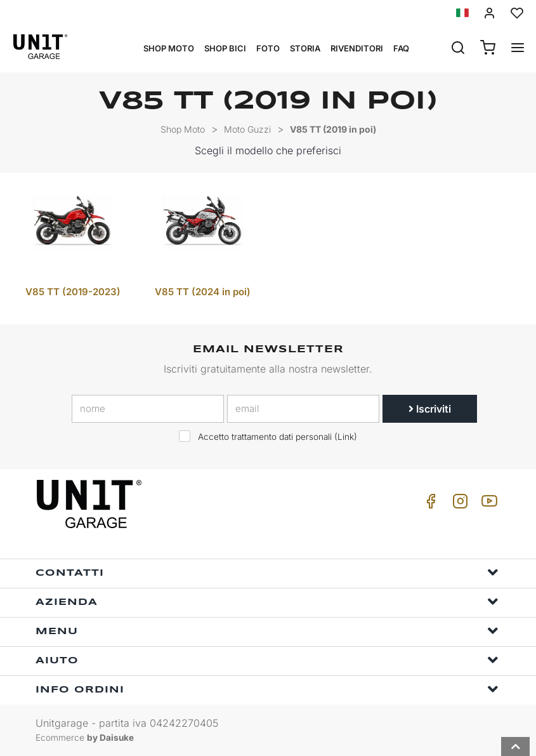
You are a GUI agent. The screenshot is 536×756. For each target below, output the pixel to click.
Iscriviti (430, 409)
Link (346, 437)
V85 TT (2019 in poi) (333, 129)
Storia (305, 48)
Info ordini (267, 689)
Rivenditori (357, 48)
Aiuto (267, 660)
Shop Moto (169, 48)
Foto (268, 48)
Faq (401, 48)
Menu (267, 631)
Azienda (267, 601)
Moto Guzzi (247, 129)
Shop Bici (225, 48)
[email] (303, 409)
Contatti (267, 572)
